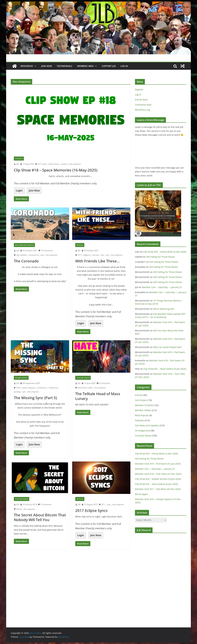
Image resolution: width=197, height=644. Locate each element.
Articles (80, 245)
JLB (18, 164)
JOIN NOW (47, 66)
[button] (35, 66)
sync (42, 255)
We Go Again (142, 494)
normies (96, 255)
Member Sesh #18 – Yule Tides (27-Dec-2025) (158, 474)
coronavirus (34, 255)
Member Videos (21, 378)
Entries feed (141, 100)
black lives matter (85, 388)
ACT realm (42, 164)
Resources (27, 66)
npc (102, 255)
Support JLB (109, 66)
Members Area (85, 66)
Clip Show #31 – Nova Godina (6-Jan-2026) (165, 369)
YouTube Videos (83, 378)
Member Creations (145, 405)
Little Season (54, 164)
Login (19, 190)
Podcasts (19, 159)
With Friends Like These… (97, 261)
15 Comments (46, 250)
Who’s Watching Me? (164, 309)
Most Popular (142, 415)
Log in (138, 95)
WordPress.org (143, 110)
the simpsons (75, 164)
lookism (64, 164)
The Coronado (26, 261)
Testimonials (64, 66)
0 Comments (103, 383)
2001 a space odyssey (26, 388)
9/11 (80, 255)
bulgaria (87, 255)
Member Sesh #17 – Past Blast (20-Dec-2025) (158, 489)
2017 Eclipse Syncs (91, 510)
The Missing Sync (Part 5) (35, 398)
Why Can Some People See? (167, 347)
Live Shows (141, 400)
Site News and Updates (24, 245)
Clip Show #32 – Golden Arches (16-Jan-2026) (158, 479)
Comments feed (143, 105)
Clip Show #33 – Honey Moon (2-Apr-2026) (165, 252)
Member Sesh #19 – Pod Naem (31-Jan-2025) (158, 464)
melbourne (53, 388)
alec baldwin (22, 255)
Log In (124, 66)
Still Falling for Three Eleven (161, 257)
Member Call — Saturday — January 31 (162, 287)
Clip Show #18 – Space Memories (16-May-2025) (56, 170)
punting (17, 392)
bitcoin (19, 509)
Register (139, 89)
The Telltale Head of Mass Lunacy (98, 396)
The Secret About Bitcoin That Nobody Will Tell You (40, 517)
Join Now (34, 190)
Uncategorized (142, 431)
